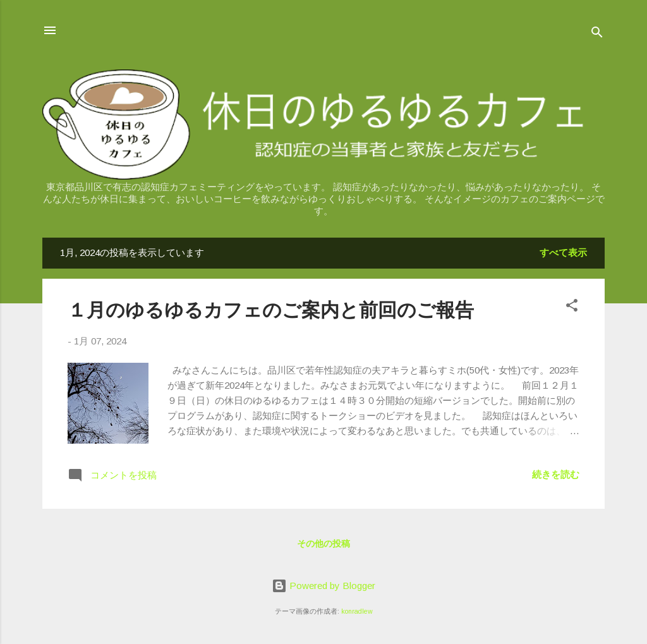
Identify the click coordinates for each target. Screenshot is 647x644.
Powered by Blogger (323, 586)
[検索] (597, 34)
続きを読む (556, 474)
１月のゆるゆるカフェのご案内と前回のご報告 (271, 310)
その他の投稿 (323, 544)
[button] (572, 307)
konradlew (357, 611)
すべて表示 (563, 252)
